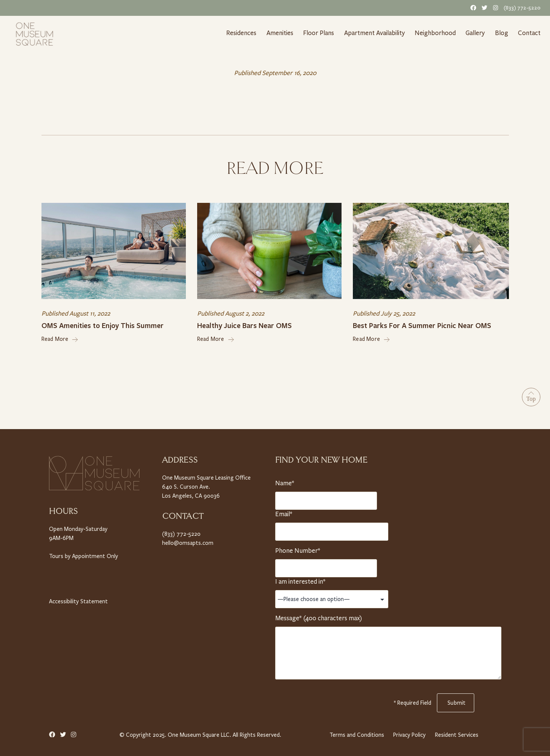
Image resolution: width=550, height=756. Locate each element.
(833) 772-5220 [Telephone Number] (523, 8)
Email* (285, 512)
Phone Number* (297, 549)
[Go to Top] (531, 396)
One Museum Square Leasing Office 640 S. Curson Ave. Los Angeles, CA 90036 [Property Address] (206, 485)
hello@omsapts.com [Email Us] (187, 541)
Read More (60, 337)
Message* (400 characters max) (318, 616)
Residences (241, 33)
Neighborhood (437, 33)
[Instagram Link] (494, 8)
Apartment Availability (376, 33)
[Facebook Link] (472, 8)
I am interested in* (300, 580)
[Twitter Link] (483, 8)
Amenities (280, 33)
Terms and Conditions (356, 733)
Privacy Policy (409, 733)
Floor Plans (319, 33)
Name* (285, 481)
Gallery (476, 33)
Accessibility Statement (78, 599)
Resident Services (457, 733)
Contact (530, 33)
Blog (503, 33)
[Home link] (34, 33)
